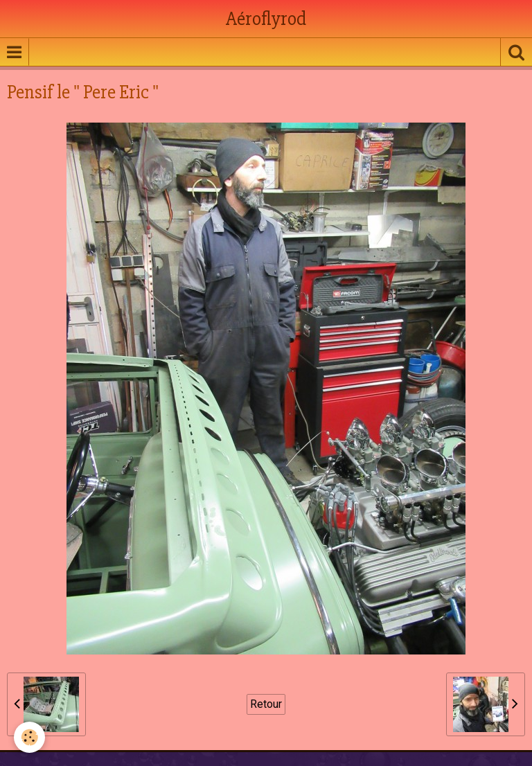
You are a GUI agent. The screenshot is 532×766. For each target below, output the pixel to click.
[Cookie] (29, 737)
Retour (266, 704)
